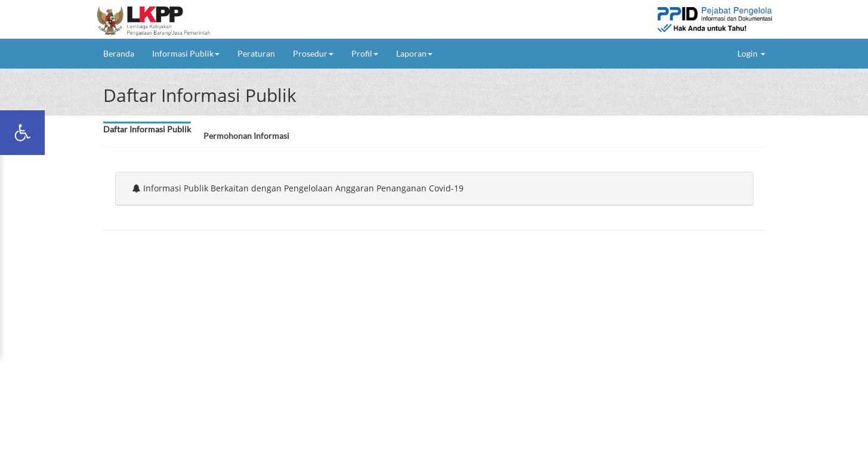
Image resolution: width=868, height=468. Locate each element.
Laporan (414, 53)
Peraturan (256, 53)
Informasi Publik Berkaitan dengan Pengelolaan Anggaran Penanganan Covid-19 (298, 188)
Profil (365, 53)
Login (751, 53)
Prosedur (313, 53)
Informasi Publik (186, 53)
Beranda (123, 53)
